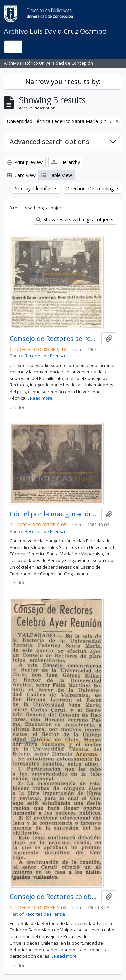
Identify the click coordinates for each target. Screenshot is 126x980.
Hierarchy (66, 162)
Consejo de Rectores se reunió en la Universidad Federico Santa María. (54, 339)
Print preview (25, 162)
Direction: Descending (90, 188)
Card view (21, 175)
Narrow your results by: (63, 81)
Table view (57, 175)
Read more (41, 398)
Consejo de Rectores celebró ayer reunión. (54, 897)
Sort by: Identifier (34, 188)
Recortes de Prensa (45, 356)
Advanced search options (50, 141)
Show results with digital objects (75, 219)
